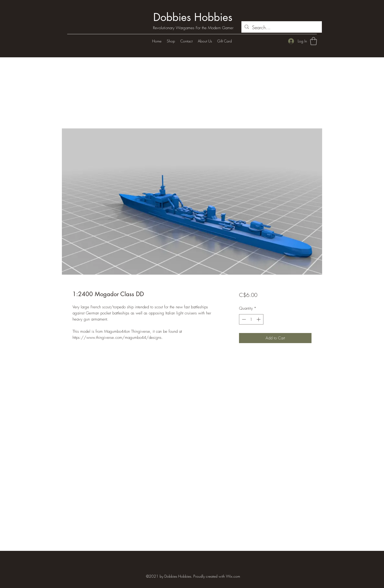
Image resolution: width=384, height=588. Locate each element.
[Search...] (281, 28)
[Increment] (259, 319)
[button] (313, 41)
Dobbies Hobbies (193, 17)
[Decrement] (243, 319)
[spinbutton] (251, 319)
